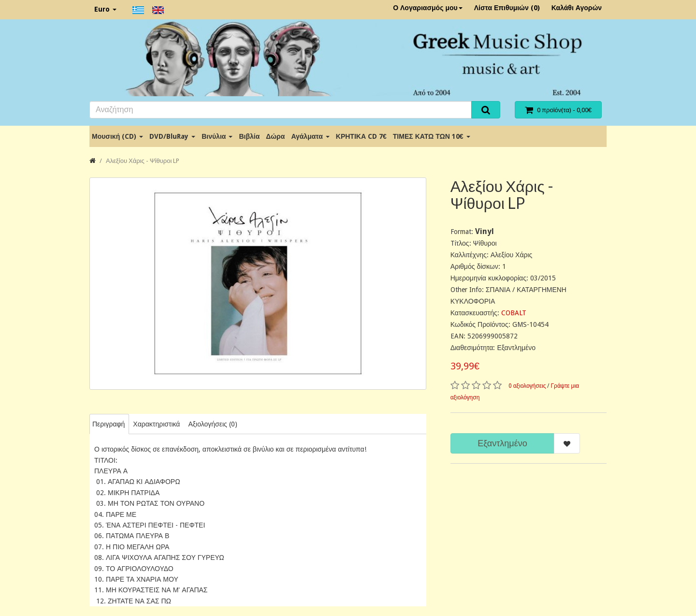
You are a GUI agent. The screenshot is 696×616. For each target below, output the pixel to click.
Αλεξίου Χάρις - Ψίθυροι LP (143, 161)
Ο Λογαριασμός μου (428, 8)
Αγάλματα (310, 136)
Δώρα (275, 136)
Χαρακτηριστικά (156, 424)
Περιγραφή (109, 424)
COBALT (514, 313)
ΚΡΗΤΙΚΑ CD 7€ (361, 136)
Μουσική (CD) (117, 136)
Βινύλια (217, 136)
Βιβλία (249, 136)
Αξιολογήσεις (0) (212, 424)
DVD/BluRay (172, 136)
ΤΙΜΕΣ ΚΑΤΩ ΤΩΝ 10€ (432, 136)
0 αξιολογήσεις (527, 386)
